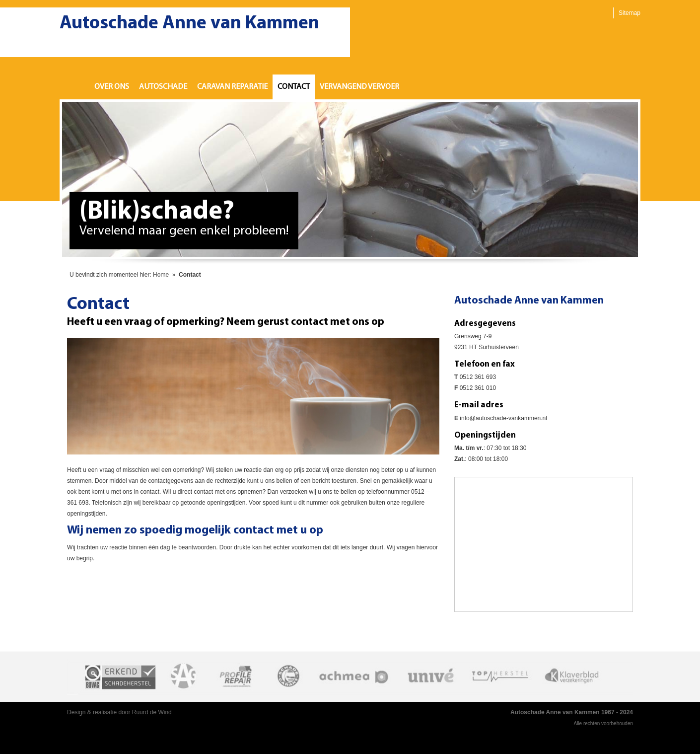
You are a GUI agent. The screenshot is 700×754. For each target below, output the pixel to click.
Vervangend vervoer (359, 87)
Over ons (112, 87)
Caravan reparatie (232, 87)
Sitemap (630, 13)
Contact (294, 87)
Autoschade (163, 87)
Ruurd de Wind (152, 712)
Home (74, 87)
